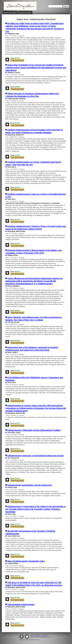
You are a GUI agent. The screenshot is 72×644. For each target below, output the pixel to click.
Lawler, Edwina (12, 563)
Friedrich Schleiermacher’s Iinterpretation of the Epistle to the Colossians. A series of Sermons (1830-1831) (34, 252)
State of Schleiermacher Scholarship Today (26, 561)
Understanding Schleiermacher (21, 604)
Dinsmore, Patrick (13, 73)
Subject (10, 13)
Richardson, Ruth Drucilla (15, 231)
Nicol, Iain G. (11, 167)
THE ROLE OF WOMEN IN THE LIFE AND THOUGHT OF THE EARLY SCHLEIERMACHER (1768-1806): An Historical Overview (34, 584)
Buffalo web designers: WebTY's (33, 640)
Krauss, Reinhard (12, 286)
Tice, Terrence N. (12, 458)
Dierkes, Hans (11, 487)
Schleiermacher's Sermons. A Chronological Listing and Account (35, 456)
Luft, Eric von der (12, 322)
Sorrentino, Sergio (13, 433)
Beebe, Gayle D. (12, 352)
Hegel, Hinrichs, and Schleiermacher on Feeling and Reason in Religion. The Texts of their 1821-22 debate (34, 319)
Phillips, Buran (12, 255)
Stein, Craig (10, 514)
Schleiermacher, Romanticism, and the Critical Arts (29, 485)
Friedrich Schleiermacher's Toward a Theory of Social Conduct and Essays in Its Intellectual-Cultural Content (36, 228)
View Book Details (17, 60)
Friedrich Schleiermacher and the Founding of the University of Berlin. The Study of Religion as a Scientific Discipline (34, 131)
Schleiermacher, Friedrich (15, 99)
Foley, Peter (10, 199)
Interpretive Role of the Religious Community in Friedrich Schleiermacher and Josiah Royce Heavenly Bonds (32, 349)
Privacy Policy (38, 636)
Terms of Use (45, 636)
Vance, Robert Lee (13, 536)
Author (25, 13)
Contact (32, 636)
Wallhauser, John (12, 34)
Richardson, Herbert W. (15, 135)
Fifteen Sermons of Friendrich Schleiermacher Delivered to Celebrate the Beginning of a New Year (32, 95)
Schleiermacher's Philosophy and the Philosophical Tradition (34, 430)
